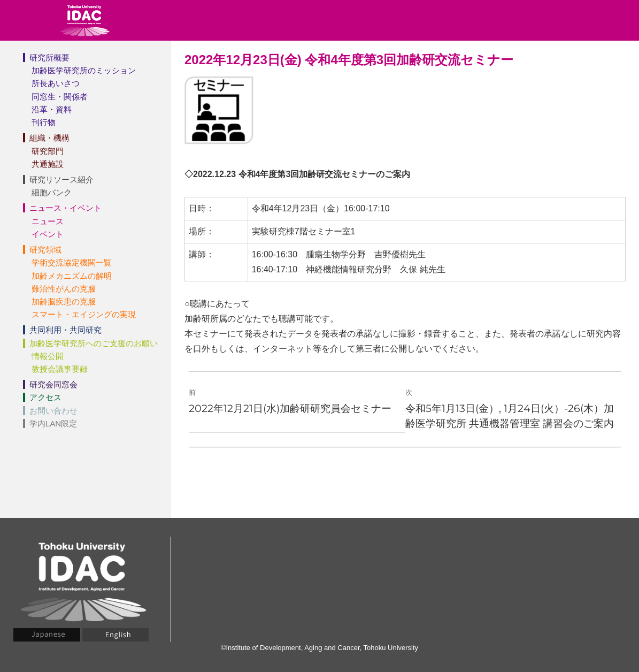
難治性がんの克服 (64, 289)
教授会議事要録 (60, 369)
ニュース (48, 221)
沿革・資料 (52, 109)
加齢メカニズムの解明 (72, 276)
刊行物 (44, 122)
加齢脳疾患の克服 (64, 301)
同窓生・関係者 (60, 97)
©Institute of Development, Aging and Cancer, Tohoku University (320, 648)
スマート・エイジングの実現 (84, 314)
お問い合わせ (53, 411)
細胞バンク (52, 192)
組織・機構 (49, 138)
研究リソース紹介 (61, 180)
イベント (48, 234)
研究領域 (45, 250)
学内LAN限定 (53, 423)
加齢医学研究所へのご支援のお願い (94, 343)
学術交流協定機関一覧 (72, 262)
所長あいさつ (56, 83)
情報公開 (48, 356)
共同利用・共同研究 (66, 330)
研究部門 (48, 151)
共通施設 (48, 164)
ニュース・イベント (66, 208)
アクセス (45, 397)
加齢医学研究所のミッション (84, 70)
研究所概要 (49, 58)
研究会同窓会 (53, 384)
